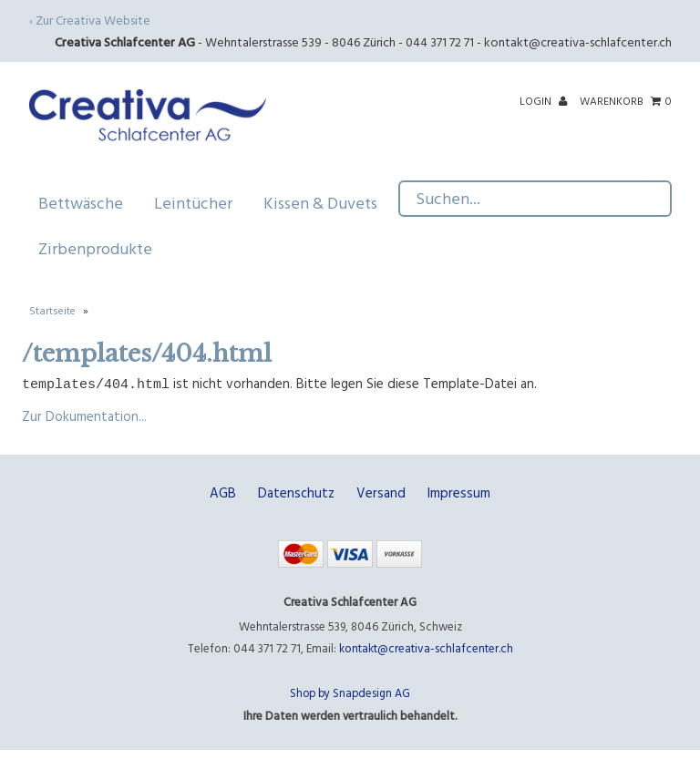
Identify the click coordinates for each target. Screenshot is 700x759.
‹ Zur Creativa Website (90, 20)
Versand (381, 492)
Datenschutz (296, 492)
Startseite (52, 310)
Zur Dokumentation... (84, 415)
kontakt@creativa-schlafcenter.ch (578, 41)
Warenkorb (626, 100)
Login (543, 100)
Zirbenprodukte (95, 248)
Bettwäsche (87, 203)
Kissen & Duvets (327, 203)
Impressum (459, 492)
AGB (223, 492)
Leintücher (200, 203)
